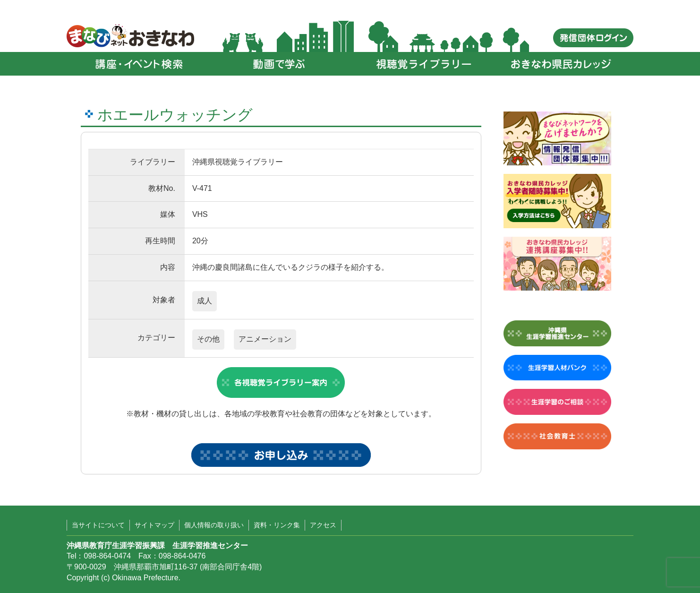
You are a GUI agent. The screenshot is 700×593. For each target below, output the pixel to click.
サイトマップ (154, 525)
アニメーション (265, 339)
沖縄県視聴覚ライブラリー (238, 162)
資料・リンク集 (277, 525)
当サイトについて (98, 525)
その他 (208, 339)
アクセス (323, 525)
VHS (200, 214)
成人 (205, 301)
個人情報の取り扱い (214, 525)
